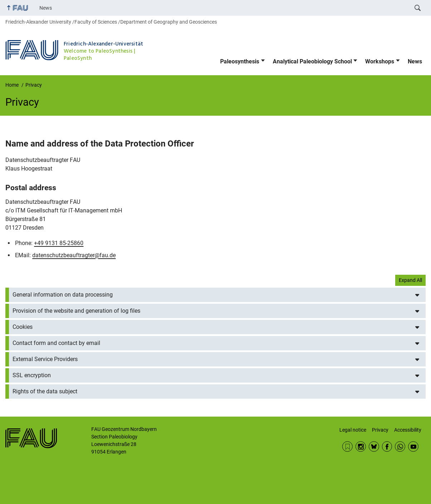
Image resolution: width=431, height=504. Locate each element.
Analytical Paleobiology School (312, 61)
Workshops (380, 61)
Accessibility (408, 430)
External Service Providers (45, 359)
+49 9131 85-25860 (59, 243)
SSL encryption (32, 375)
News (46, 8)
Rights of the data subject (45, 391)
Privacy (380, 430)
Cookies (23, 327)
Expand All (410, 280)
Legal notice (353, 430)
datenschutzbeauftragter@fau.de (74, 255)
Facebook (387, 447)
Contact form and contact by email (56, 343)
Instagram (361, 447)
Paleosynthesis (240, 61)
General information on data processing (63, 295)
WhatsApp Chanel (400, 447)
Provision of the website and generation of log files (76, 311)
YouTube (413, 447)
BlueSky (374, 447)
